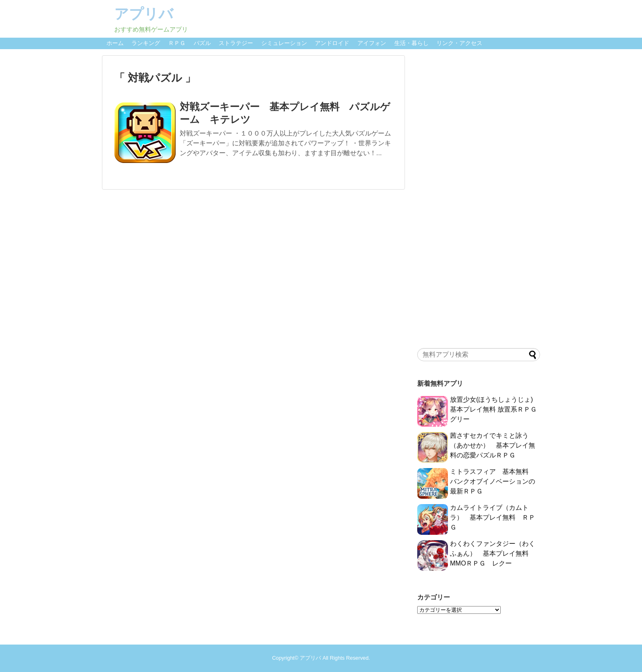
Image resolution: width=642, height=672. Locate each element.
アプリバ (144, 14)
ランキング (146, 43)
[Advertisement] (479, 199)
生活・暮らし (411, 43)
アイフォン (372, 43)
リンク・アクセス (459, 43)
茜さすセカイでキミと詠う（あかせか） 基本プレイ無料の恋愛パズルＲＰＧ (493, 445)
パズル (202, 43)
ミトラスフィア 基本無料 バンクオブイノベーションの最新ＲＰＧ (493, 481)
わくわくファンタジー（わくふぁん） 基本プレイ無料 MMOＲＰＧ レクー (493, 553)
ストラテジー (236, 43)
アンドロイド (332, 43)
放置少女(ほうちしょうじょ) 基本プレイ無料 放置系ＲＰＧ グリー (493, 409)
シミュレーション (284, 43)
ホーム (115, 43)
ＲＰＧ (177, 43)
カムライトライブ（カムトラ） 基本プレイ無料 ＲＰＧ (493, 517)
